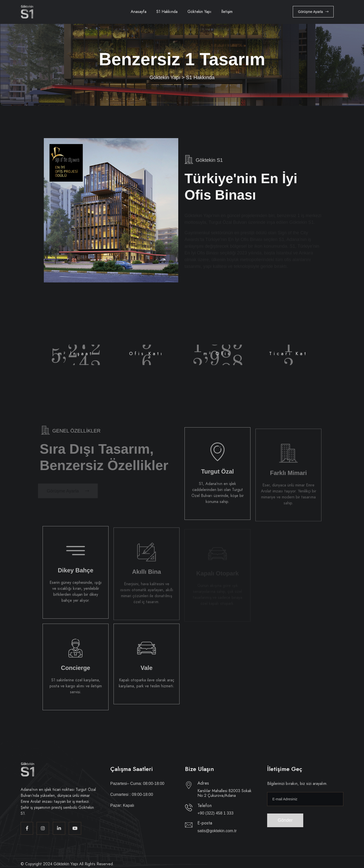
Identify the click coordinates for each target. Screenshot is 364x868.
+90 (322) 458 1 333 (215, 813)
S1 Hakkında (167, 12)
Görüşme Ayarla (313, 12)
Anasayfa (139, 12)
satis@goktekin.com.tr (217, 831)
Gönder (285, 820)
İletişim (227, 12)
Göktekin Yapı (199, 12)
